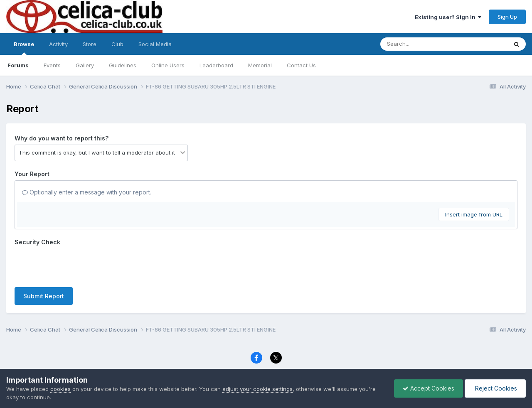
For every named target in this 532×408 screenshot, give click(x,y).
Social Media (155, 44)
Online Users (168, 65)
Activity (58, 44)
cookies (60, 389)
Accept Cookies (429, 388)
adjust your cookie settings (257, 389)
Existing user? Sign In (448, 17)
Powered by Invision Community (266, 363)
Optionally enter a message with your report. (87, 192)
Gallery (85, 65)
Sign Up (507, 17)
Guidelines (123, 65)
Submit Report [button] (44, 264)
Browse (24, 48)
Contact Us (301, 65)
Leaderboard (216, 65)
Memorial (260, 65)
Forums (18, 65)
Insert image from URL (474, 214)
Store (90, 44)
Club (117, 44)
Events (52, 65)
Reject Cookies (495, 388)
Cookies (289, 345)
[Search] (421, 44)
